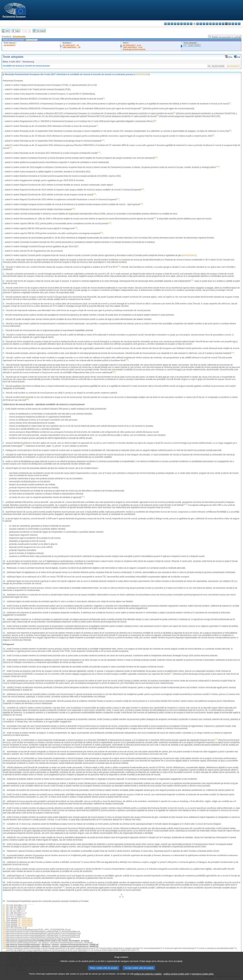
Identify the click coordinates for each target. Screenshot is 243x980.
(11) (4, 924)
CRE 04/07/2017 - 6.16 (133, 47)
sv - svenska (239, 24)
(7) (4, 917)
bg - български (165, 24)
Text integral (41, 31)
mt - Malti (214, 24)
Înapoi (17, 31)
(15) (4, 932)
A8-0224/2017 (10, 45)
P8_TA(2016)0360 (25, 924)
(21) (4, 943)
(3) (4, 909)
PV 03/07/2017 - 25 (71, 45)
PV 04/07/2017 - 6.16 (132, 45)
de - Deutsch (178, 24)
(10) (4, 922)
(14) (4, 930)
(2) (4, 907)
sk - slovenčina (230, 24)
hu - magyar (210, 24)
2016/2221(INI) (19, 37)
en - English (188, 24)
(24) (4, 948)
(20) (4, 941)
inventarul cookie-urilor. (203, 977)
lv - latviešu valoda (204, 24)
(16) (4, 933)
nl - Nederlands (217, 24)
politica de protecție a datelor (148, 977)
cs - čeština (172, 24)
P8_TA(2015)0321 (25, 919)
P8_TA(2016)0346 (25, 922)
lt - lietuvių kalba (207, 24)
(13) (4, 928)
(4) (4, 911)
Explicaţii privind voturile (134, 49)
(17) (4, 935)
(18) (4, 937)
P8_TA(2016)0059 (25, 920)
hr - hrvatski (198, 24)
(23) (4, 946)
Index (7, 31)
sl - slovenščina (233, 24)
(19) (4, 939)
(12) (4, 926)
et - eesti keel (181, 24)
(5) (4, 913)
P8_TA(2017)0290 (192, 45)
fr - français (191, 24)
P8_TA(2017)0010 (25, 926)
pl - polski (220, 24)
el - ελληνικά (185, 24)
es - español (169, 24)
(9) (4, 920)
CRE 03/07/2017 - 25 (71, 47)
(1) (4, 906)
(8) (4, 919)
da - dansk (175, 24)
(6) (4, 915)
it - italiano (201, 24)
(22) (4, 945)
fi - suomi (236, 24)
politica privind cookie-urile (176, 977)
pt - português (223, 24)
